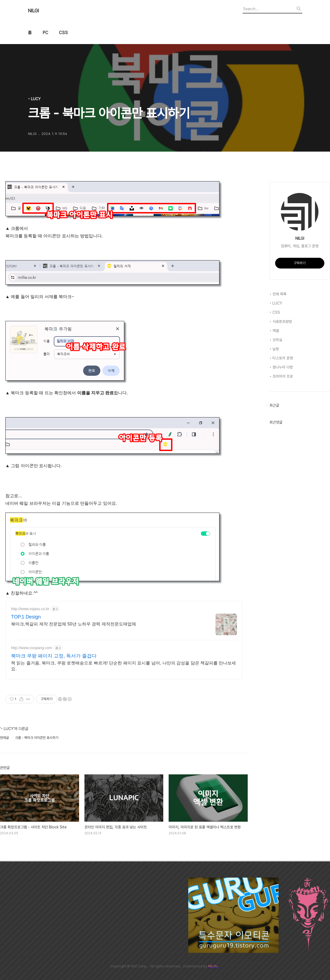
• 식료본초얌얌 (281, 321)
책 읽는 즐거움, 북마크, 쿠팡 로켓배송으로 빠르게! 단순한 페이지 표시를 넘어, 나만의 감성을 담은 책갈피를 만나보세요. (123, 666)
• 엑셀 (274, 331)
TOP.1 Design (26, 617)
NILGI (33, 11)
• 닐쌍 (274, 349)
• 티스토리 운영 (281, 358)
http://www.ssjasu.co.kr (30, 609)
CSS (63, 33)
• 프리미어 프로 (281, 376)
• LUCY (276, 303)
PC (45, 33)
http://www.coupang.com (32, 648)
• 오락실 (276, 340)
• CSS (275, 312)
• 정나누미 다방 (281, 367)
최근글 (274, 405)
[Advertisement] (137, 915)
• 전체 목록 (278, 294)
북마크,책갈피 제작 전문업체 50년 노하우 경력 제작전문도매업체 (74, 624)
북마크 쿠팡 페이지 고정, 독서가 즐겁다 (54, 656)
